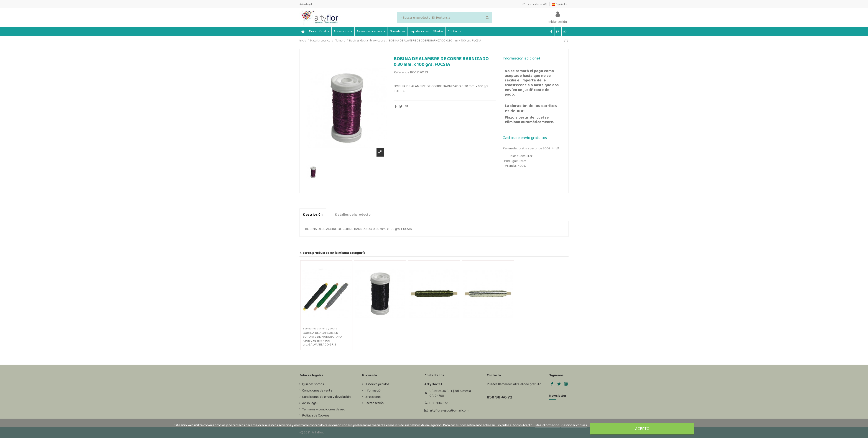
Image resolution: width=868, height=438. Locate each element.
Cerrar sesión (374, 403)
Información (373, 390)
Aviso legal (306, 4)
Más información (548, 425)
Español (560, 4)
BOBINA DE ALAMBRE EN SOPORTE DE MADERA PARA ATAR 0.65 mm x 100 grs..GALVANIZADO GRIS (322, 339)
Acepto (642, 429)
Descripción (313, 214)
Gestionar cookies (574, 425)
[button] (343, 31)
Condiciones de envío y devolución (326, 397)
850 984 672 (439, 403)
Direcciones (373, 397)
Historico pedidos (377, 384)
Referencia (401, 72)
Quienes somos (313, 384)
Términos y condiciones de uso (324, 409)
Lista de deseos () (535, 4)
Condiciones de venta (317, 390)
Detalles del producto (353, 214)
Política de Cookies (316, 415)
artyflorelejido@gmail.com (449, 410)
